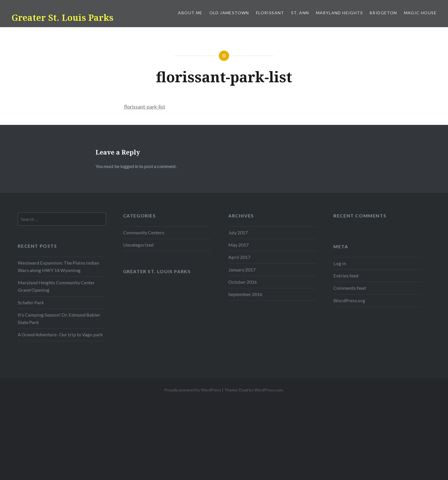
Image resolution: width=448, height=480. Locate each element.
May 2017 (238, 245)
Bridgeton (383, 13)
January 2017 (242, 270)
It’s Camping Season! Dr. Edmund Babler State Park (59, 318)
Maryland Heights (339, 13)
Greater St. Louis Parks (62, 18)
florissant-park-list (145, 107)
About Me (190, 13)
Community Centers (144, 232)
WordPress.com (269, 390)
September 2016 (245, 294)
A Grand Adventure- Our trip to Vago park (60, 334)
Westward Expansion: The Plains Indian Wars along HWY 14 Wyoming (58, 266)
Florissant (270, 13)
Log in (340, 263)
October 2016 (243, 282)
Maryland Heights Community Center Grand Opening (56, 286)
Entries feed (346, 276)
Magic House (420, 13)
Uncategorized (138, 245)
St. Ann (300, 13)
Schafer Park (31, 302)
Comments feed (350, 288)
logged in (129, 166)
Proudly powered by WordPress (193, 390)
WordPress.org (349, 300)
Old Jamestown (229, 13)
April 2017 (239, 257)
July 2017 (238, 232)
